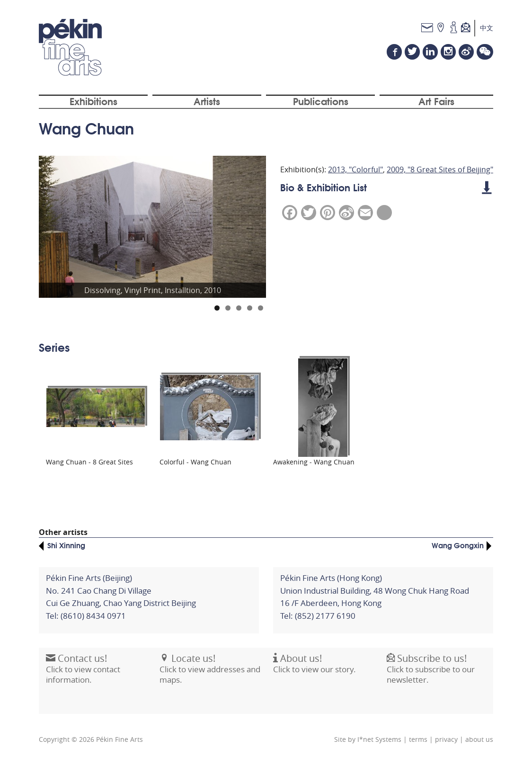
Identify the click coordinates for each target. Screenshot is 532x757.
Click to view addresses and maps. (210, 674)
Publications (321, 101)
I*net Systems (379, 739)
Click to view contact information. (83, 674)
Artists (207, 101)
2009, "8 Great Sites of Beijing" (440, 169)
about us (479, 739)
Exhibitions (93, 101)
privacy (446, 739)
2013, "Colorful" (355, 169)
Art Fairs (436, 101)
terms (418, 739)
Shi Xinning (66, 545)
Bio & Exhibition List (386, 187)
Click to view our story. (315, 669)
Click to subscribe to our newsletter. (431, 674)
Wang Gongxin (458, 545)
